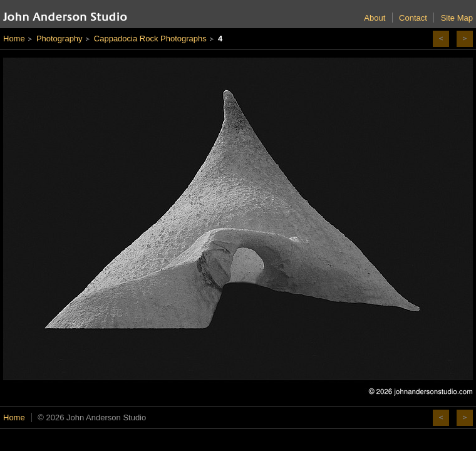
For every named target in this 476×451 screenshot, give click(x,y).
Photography (59, 39)
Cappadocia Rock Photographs (150, 39)
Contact (413, 18)
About (375, 18)
